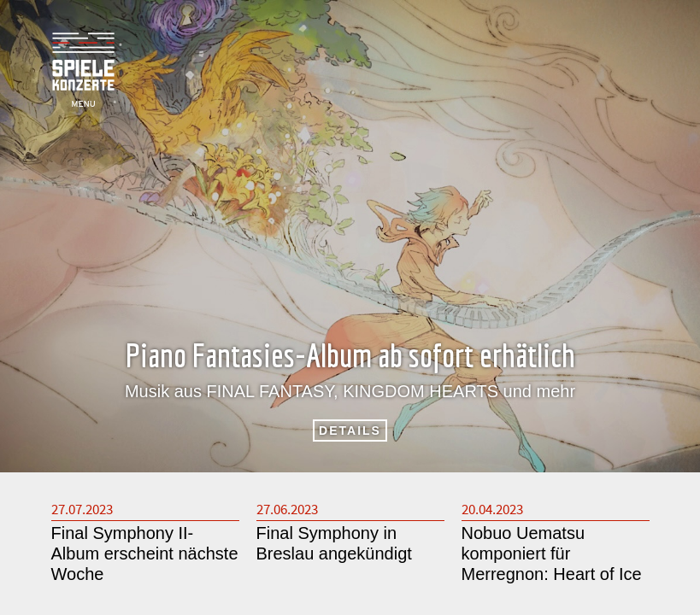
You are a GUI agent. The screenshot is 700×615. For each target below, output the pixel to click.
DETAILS (350, 430)
